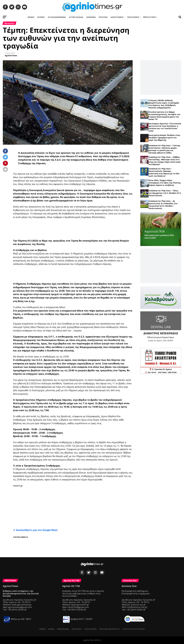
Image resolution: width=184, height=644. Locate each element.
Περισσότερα (149, 17)
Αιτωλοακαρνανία (57, 17)
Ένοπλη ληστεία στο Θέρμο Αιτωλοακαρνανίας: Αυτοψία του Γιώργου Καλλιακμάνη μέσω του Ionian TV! (164, 116)
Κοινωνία (91, 17)
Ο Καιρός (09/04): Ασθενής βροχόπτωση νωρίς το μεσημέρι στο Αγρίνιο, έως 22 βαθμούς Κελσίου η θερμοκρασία (164, 104)
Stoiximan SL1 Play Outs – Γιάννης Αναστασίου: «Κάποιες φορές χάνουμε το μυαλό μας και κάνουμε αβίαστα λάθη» (164, 149)
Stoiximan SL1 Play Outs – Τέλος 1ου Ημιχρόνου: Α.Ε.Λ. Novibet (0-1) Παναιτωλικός (165, 193)
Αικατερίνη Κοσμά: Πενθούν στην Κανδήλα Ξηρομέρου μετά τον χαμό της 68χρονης (164, 138)
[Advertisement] (76, 229)
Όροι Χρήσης (90, 629)
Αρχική (31, 17)
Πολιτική (103, 17)
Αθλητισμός (117, 17)
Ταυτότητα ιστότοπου (133, 629)
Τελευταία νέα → (161, 98)
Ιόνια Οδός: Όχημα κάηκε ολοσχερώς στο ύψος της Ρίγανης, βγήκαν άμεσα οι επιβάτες (165, 183)
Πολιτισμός (133, 17)
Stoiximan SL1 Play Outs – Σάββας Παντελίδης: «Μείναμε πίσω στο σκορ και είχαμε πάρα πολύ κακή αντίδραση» (164, 161)
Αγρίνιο (41, 17)
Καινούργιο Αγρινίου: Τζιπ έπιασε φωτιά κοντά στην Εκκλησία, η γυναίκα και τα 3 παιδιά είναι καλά (165, 127)
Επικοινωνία (63, 629)
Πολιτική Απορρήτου (109, 629)
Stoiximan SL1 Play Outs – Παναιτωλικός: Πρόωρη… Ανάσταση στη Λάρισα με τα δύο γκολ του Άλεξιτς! (164, 172)
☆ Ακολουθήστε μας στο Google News (35, 530)
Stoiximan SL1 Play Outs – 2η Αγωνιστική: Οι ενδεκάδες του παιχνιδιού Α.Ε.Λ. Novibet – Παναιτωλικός (163, 205)
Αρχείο (51, 629)
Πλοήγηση (77, 629)
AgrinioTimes (11, 56)
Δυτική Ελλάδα (76, 17)
